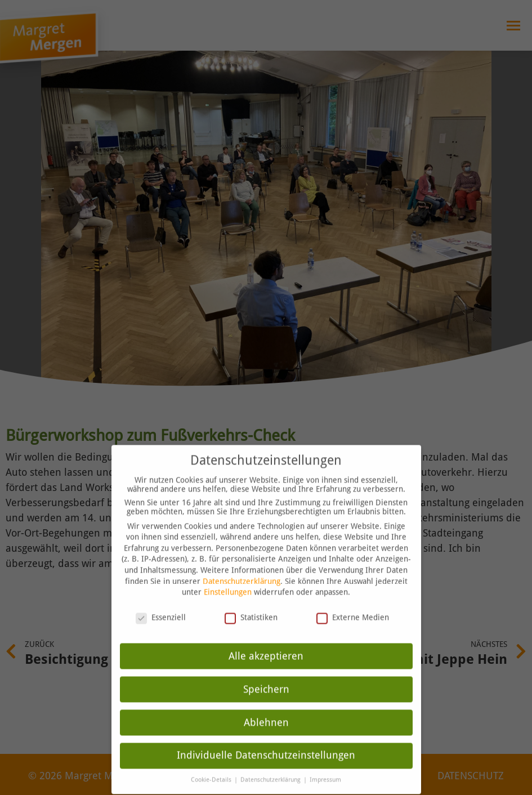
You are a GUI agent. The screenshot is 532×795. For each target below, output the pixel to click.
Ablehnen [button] (266, 709)
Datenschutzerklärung (242, 568)
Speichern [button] (266, 676)
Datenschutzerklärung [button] (271, 767)
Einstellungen (228, 579)
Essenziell (161, 604)
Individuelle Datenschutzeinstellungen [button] (266, 743)
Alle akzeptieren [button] (266, 643)
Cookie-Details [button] (212, 767)
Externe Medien (353, 604)
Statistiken (251, 604)
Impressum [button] (325, 767)
